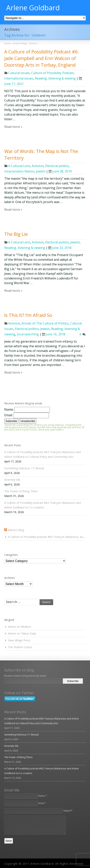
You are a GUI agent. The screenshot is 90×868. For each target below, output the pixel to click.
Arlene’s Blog (16, 530)
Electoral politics (57, 166)
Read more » (13, 127)
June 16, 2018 (54, 334)
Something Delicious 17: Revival (24, 468)
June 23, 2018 (60, 248)
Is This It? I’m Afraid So (28, 315)
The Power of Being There (21, 491)
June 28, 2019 (60, 171)
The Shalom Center (20, 647)
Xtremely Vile (12, 480)
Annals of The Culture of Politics (45, 323)
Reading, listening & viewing (55, 78)
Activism (38, 166)
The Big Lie (16, 234)
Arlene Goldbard (33, 8)
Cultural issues (19, 73)
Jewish (41, 171)
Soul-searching (28, 334)
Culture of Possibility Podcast (52, 73)
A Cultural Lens (19, 166)
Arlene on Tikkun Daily (22, 633)
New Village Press (19, 640)
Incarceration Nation (19, 171)
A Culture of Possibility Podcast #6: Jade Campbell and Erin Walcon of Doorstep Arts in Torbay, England (42, 58)
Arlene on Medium (19, 627)
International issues (19, 78)
